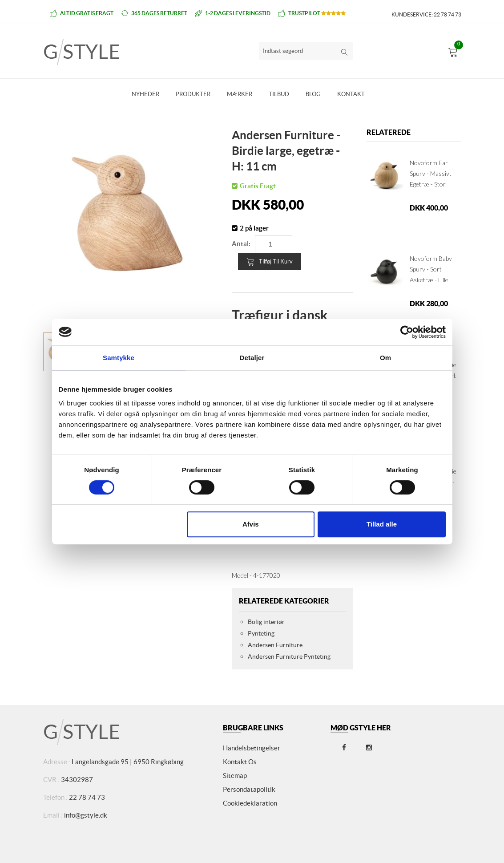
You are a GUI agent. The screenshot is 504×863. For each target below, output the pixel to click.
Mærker (240, 94)
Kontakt (351, 94)
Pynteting (261, 633)
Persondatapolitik (249, 789)
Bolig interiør (266, 622)
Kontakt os (240, 762)
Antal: (241, 244)
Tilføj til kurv (270, 262)
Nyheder (145, 94)
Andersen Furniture (275, 645)
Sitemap (235, 776)
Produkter (193, 94)
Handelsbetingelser (252, 748)
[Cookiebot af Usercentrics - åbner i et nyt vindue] (407, 332)
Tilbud (279, 94)
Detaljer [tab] (252, 358)
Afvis (251, 524)
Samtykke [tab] (119, 358)
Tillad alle (382, 524)
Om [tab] (385, 358)
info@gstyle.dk (86, 815)
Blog (313, 94)
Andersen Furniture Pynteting (289, 656)
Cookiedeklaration (250, 803)
